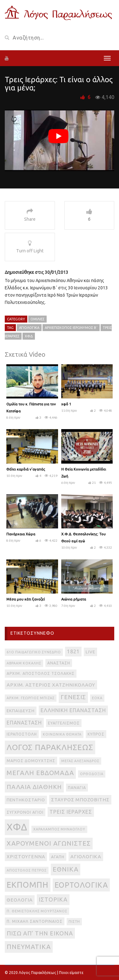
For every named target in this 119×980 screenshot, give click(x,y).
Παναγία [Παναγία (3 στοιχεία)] (77, 788)
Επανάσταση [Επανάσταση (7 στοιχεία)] (24, 723)
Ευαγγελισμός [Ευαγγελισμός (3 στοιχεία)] (64, 723)
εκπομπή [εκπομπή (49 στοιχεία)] (28, 885)
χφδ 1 (66, 404)
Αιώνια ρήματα (74, 599)
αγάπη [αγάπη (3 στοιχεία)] (58, 857)
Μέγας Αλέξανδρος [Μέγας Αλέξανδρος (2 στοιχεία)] (80, 761)
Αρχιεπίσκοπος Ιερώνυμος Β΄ (71, 328)
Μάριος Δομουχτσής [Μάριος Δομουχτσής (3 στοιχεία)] (31, 761)
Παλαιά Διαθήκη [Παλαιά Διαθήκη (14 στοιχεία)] (34, 787)
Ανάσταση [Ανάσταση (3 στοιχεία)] (59, 663)
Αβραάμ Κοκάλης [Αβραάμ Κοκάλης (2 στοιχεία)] (24, 663)
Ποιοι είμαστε (71, 973)
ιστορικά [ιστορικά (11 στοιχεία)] (53, 899)
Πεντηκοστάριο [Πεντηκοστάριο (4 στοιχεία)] (26, 800)
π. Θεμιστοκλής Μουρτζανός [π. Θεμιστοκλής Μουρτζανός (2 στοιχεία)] (37, 911)
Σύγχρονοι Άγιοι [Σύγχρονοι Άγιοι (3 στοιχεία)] (25, 812)
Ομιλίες (37, 319)
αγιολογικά (29, 328)
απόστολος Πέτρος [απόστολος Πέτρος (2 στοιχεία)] (27, 870)
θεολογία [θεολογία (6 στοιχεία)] (20, 900)
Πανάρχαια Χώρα (21, 534)
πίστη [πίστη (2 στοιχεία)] (74, 921)
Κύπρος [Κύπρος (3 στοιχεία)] (96, 734)
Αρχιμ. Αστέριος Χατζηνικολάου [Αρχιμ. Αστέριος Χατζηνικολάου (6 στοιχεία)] (51, 685)
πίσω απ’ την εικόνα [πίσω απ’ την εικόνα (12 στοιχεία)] (40, 933)
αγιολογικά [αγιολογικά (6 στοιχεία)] (86, 857)
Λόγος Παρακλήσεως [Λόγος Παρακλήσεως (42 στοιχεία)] (50, 747)
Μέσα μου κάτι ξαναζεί (26, 599)
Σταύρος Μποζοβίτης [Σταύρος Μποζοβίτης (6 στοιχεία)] (80, 800)
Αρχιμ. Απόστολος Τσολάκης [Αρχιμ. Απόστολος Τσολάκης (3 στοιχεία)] (41, 673)
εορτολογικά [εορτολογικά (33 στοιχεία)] (81, 885)
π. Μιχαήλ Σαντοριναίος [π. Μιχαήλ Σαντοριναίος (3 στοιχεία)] (35, 921)
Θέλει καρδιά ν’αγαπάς (26, 469)
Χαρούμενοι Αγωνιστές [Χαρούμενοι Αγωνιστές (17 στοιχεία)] (49, 843)
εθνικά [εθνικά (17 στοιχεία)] (66, 869)
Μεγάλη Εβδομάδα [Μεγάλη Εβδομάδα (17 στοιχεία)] (40, 773)
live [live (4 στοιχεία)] (90, 652)
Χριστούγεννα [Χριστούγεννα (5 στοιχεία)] (26, 857)
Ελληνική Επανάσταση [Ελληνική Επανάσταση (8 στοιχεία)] (73, 710)
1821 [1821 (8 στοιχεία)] (73, 651)
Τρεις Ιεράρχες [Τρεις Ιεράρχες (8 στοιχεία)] (71, 812)
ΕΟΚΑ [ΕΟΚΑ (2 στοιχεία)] (97, 698)
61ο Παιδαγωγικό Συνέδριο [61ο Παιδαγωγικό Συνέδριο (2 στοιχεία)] (34, 652)
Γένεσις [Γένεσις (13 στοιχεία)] (73, 697)
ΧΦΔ (29, 336)
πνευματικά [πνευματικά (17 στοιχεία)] (29, 947)
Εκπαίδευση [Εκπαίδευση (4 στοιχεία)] (21, 711)
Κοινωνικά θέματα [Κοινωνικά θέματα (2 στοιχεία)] (62, 734)
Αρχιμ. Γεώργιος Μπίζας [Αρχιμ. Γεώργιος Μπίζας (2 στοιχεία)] (31, 698)
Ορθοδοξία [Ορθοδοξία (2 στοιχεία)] (92, 774)
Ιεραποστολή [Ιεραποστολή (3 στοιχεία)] (22, 734)
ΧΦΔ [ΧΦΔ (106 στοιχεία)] (17, 827)
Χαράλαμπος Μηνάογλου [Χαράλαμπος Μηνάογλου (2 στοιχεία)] (59, 829)
